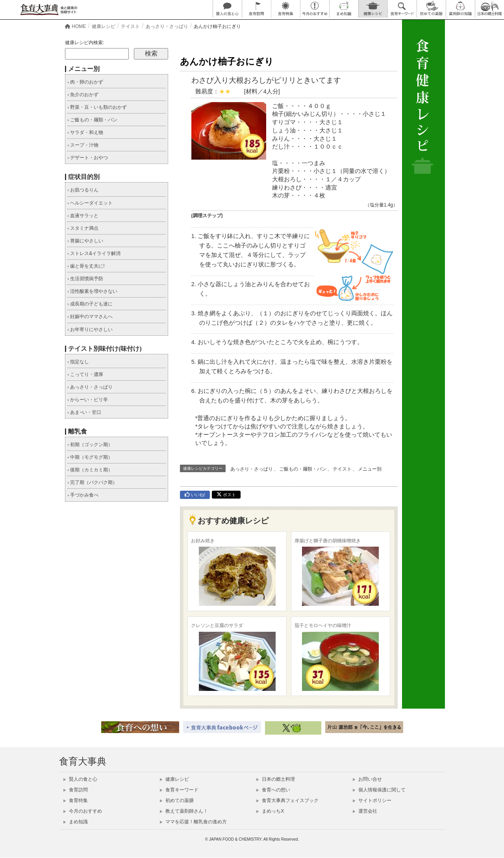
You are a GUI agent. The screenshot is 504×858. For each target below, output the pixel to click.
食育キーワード (179, 790)
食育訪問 (76, 790)
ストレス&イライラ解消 (94, 253)
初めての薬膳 (177, 800)
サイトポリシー (372, 800)
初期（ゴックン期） (90, 445)
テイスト (342, 469)
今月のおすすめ (83, 811)
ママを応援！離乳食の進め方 (193, 822)
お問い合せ (367, 779)
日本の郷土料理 (276, 779)
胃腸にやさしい (85, 241)
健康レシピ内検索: (84, 43)
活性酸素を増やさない (92, 291)
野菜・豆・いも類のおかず (97, 107)
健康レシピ (174, 779)
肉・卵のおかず (85, 82)
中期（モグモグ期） (90, 457)
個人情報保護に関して (379, 790)
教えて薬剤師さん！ (184, 811)
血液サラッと (83, 216)
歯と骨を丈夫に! (86, 266)
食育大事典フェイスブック (287, 800)
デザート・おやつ (88, 158)
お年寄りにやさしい (90, 329)
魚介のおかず (83, 95)
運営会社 (365, 811)
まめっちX (270, 811)
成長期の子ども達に (90, 304)
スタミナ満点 (83, 228)
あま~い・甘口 (84, 412)
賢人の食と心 (80, 779)
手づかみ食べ (83, 495)
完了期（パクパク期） (92, 482)
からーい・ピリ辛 (88, 400)
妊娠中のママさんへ (90, 316)
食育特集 (76, 800)
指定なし (78, 362)
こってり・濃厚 (85, 374)
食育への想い (273, 790)
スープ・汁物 (83, 145)
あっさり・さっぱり (252, 469)
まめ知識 (76, 822)
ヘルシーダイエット (90, 203)
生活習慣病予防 (85, 279)
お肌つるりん (83, 190)
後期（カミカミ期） (90, 470)
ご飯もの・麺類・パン (303, 469)
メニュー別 (370, 469)
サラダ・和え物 (85, 132)
